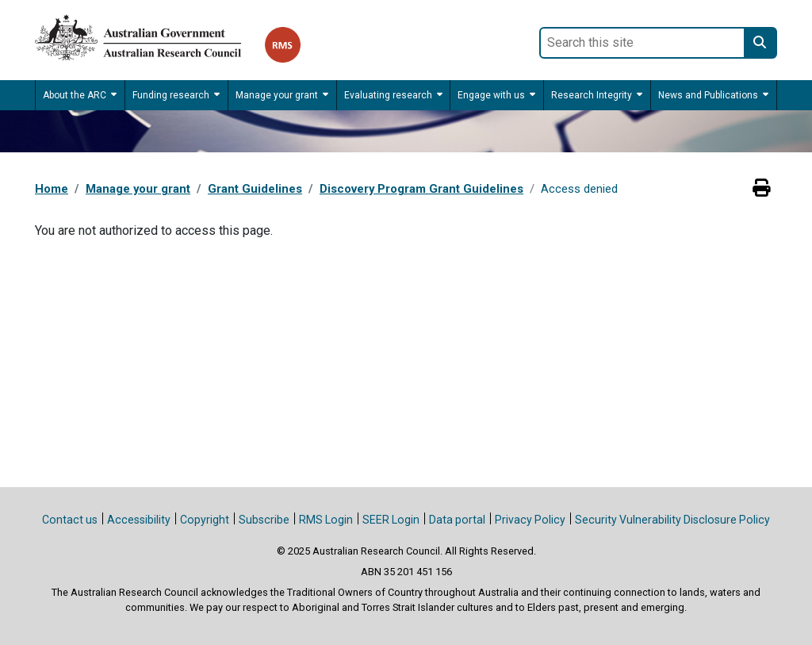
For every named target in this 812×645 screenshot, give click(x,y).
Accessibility (139, 520)
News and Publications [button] (708, 95)
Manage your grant (138, 189)
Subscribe (264, 520)
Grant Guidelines (255, 189)
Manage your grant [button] (277, 95)
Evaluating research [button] (388, 95)
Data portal (457, 520)
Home (52, 189)
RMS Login (326, 520)
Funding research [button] (171, 95)
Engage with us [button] (491, 95)
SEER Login (391, 520)
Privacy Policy (530, 520)
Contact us (70, 520)
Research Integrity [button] (592, 95)
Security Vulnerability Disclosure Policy (672, 520)
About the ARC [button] (75, 95)
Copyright (205, 520)
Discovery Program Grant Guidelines (421, 189)
